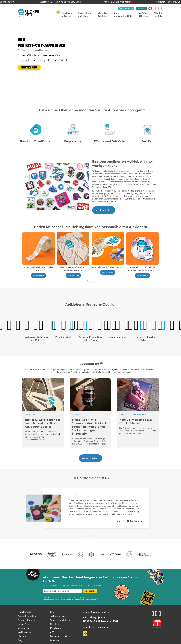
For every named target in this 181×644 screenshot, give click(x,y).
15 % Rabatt (141, 8)
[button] (87, 281)
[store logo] (29, 13)
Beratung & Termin (126, 8)
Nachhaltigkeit (24, 632)
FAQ (52, 612)
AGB (52, 632)
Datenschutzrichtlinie (60, 636)
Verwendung (24, 628)
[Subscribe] (90, 591)
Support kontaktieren (60, 620)
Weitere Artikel (91, 458)
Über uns (22, 636)
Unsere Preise (24, 624)
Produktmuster (25, 612)
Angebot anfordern (27, 616)
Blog (20, 640)
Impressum (55, 640)
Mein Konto (56, 628)
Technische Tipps (58, 616)
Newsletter (55, 624)
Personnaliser (39, 275)
